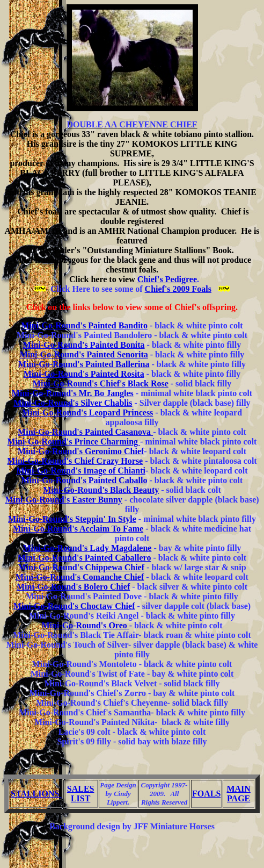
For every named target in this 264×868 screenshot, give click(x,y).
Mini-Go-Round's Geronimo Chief (81, 451)
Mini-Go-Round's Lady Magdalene (87, 548)
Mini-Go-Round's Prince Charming (74, 442)
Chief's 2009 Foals (178, 289)
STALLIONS (36, 794)
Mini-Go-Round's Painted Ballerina (84, 364)
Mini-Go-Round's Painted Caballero (85, 558)
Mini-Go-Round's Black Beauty (101, 490)
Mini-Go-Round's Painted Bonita (84, 345)
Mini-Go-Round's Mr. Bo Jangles (73, 393)
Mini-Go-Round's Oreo (85, 625)
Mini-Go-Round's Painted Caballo (85, 480)
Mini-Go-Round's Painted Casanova (85, 432)
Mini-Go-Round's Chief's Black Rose (101, 383)
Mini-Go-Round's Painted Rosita (84, 374)
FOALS (206, 794)
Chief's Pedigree (167, 279)
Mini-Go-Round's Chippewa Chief (81, 567)
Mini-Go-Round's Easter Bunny (63, 500)
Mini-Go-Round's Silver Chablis (73, 403)
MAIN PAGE (238, 794)
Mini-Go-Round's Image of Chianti (80, 471)
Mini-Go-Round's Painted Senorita (84, 354)
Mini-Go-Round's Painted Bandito (84, 325)
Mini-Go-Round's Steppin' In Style (72, 519)
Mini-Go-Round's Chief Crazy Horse (75, 461)
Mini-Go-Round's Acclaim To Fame (78, 529)
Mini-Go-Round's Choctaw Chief (74, 606)
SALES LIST (81, 794)
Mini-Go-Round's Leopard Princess (87, 413)
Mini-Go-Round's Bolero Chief (73, 587)
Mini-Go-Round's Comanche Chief (80, 577)
